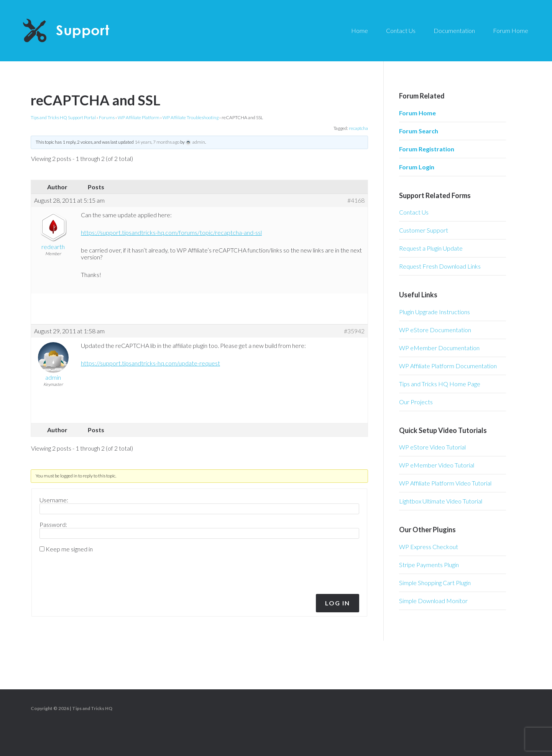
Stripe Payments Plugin (429, 565)
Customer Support (424, 230)
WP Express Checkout (429, 547)
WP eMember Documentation (439, 348)
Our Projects (416, 402)
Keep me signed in (69, 549)
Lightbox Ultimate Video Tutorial (441, 501)
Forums (107, 117)
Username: (54, 500)
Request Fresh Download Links (440, 266)
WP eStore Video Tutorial (432, 447)
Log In (338, 603)
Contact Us (414, 212)
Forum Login (417, 167)
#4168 (356, 200)
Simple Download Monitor (433, 601)
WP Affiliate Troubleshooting (191, 117)
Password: (53, 525)
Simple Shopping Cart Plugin (435, 583)
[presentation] (92, 571)
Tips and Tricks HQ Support (84, 31)
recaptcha (358, 128)
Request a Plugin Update (431, 248)
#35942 (354, 331)
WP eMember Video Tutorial (437, 465)
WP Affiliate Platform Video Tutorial (445, 483)
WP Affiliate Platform (139, 117)
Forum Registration (427, 149)
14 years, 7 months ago (157, 142)
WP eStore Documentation (435, 330)
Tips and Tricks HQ (92, 708)
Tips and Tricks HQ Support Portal (63, 117)
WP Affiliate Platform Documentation (448, 366)
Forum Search (419, 131)
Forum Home (417, 113)
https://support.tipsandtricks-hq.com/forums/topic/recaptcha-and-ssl (171, 232)
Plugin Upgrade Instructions (435, 312)
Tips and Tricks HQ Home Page (440, 384)
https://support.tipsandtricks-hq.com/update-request (150, 363)
